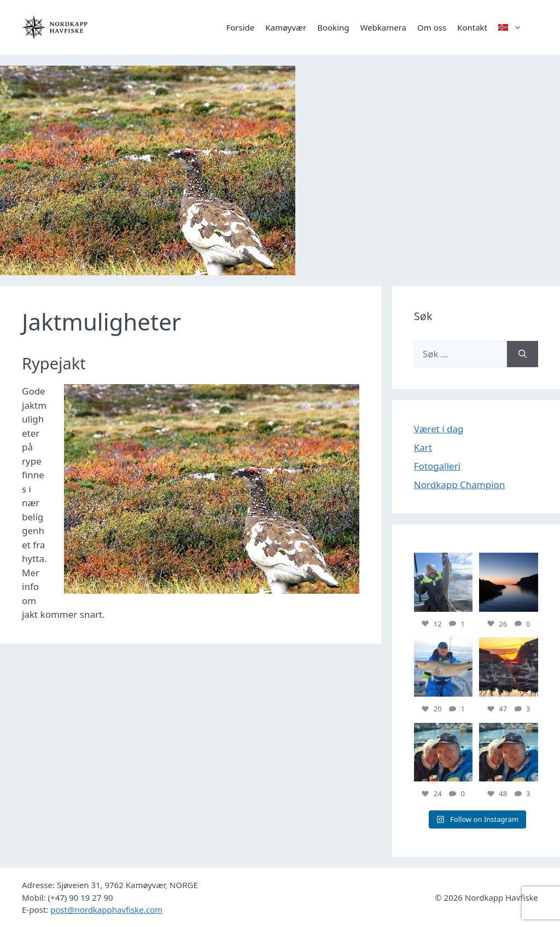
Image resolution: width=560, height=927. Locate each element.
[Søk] (523, 354)
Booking (333, 27)
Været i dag (439, 429)
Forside (240, 27)
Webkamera (383, 27)
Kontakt (472, 27)
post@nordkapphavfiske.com (106, 909)
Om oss (432, 27)
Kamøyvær (286, 27)
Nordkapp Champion (460, 485)
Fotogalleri (437, 466)
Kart (423, 447)
